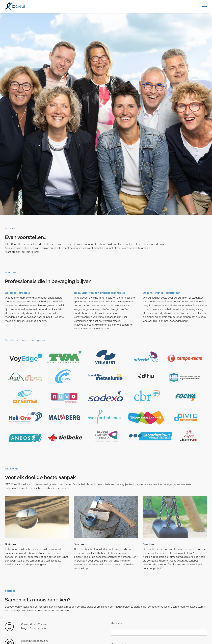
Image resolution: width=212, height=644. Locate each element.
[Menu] (205, 6)
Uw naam (116, 623)
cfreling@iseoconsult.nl (34, 641)
